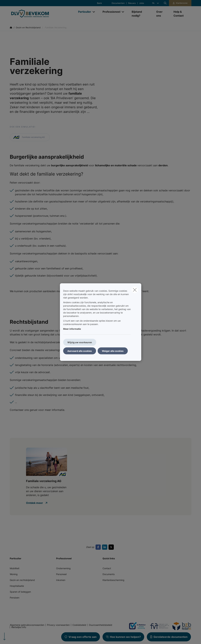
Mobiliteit (15, 568)
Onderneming (63, 568)
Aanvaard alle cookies (80, 351)
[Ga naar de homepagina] (42, 14)
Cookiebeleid (79, 625)
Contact (107, 568)
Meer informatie (72, 329)
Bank (99, 3)
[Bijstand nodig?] (141, 14)
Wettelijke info (19, 627)
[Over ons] (162, 14)
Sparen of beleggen (20, 592)
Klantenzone (182, 3)
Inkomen (61, 580)
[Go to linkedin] (105, 547)
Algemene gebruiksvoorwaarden (27, 625)
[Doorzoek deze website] (165, 3)
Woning (14, 574)
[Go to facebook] (99, 547)
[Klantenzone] (180, 3)
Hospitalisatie (17, 586)
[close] (135, 290)
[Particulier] (83, 12)
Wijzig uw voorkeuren (80, 342)
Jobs (142, 3)
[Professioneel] (110, 12)
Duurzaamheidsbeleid (101, 625)
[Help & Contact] (181, 14)
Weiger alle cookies (113, 351)
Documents (109, 574)
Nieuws (132, 3)
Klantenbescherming (113, 580)
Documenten (118, 3)
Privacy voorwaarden (58, 625)
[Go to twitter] (112, 547)
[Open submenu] (94, 12)
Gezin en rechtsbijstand (22, 580)
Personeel (61, 574)
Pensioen (15, 598)
